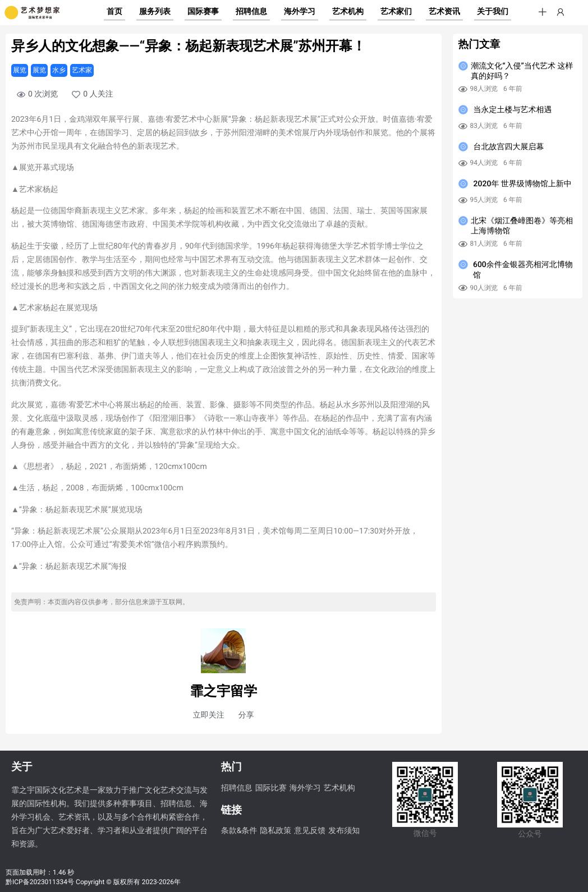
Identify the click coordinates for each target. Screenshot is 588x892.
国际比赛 (271, 788)
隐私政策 (275, 831)
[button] (543, 12)
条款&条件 (239, 831)
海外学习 (305, 788)
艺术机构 (339, 788)
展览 (20, 70)
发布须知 (344, 831)
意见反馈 (310, 831)
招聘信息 (237, 788)
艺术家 (82, 70)
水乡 (59, 70)
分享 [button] (246, 715)
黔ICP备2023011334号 (40, 882)
